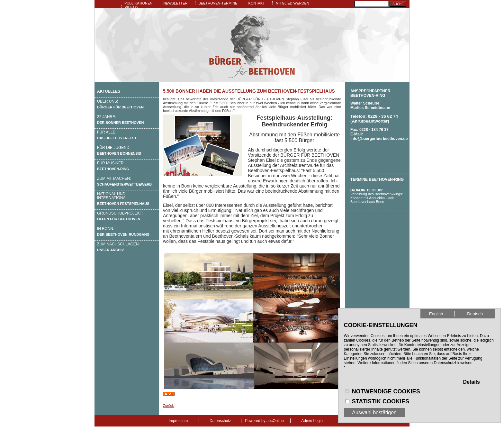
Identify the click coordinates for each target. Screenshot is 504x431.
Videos (131, 7)
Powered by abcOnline (264, 421)
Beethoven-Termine (218, 3)
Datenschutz (220, 421)
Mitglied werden (292, 3)
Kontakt (257, 3)
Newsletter (175, 3)
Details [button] (471, 382)
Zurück (168, 406)
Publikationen (138, 3)
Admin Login (312, 421)
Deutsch (475, 314)
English (436, 314)
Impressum (178, 421)
